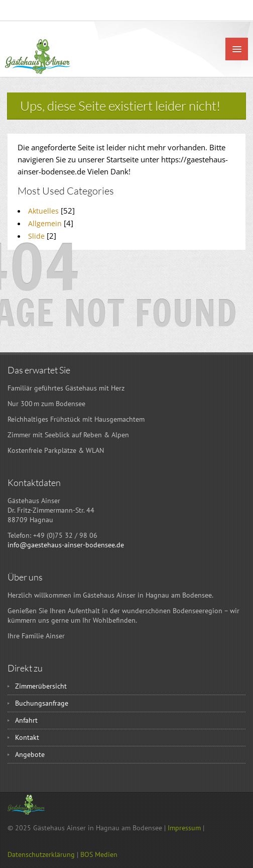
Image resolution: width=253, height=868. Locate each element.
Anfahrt (26, 720)
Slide (36, 236)
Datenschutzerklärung (41, 854)
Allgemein (45, 223)
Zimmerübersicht (41, 686)
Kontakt (27, 737)
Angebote (30, 754)
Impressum (184, 828)
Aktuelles (43, 211)
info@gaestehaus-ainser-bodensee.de (66, 545)
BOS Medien (99, 854)
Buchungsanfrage (42, 703)
